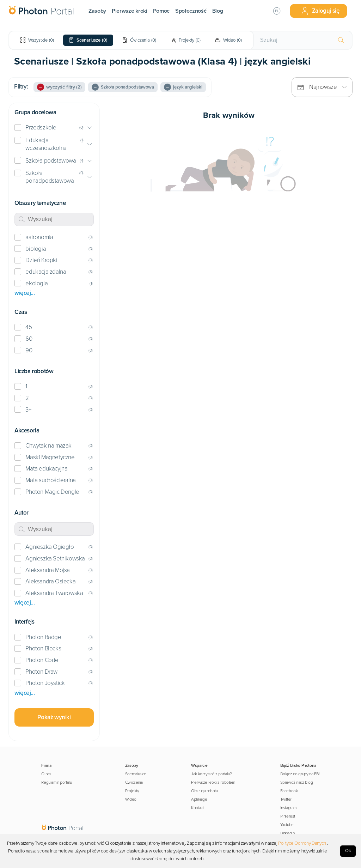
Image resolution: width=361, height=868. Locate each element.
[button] (54, 128)
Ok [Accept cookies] (348, 851)
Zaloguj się (320, 11)
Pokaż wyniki (54, 717)
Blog (218, 11)
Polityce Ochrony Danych (302, 843)
